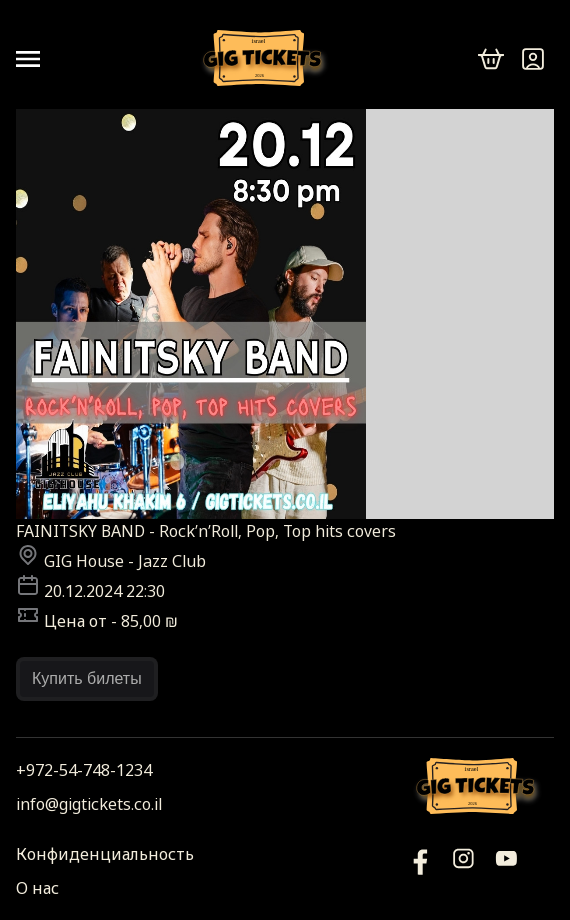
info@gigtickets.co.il (89, 804)
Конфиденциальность (105, 854)
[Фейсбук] (506, 871)
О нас (37, 888)
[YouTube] (420, 871)
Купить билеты (87, 678)
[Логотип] (266, 59)
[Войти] (533, 59)
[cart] (491, 59)
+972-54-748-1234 (84, 770)
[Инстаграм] (463, 871)
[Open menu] (36, 59)
